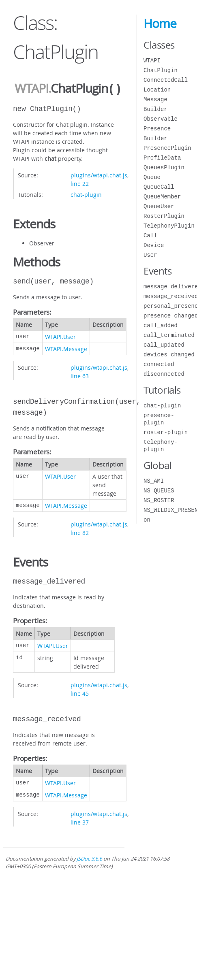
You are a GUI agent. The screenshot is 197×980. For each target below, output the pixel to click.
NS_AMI (154, 481)
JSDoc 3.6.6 (89, 858)
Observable (161, 119)
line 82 (80, 532)
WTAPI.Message (66, 348)
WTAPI (31, 89)
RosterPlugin (164, 216)
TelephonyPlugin (169, 226)
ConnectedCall (166, 80)
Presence (157, 129)
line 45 (80, 693)
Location (157, 90)
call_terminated (169, 335)
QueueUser (159, 206)
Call (150, 235)
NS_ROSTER (159, 500)
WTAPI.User (60, 336)
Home (160, 23)
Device (154, 245)
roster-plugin (166, 432)
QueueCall (159, 187)
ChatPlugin (161, 70)
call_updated (164, 345)
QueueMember (162, 197)
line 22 (80, 183)
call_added (161, 325)
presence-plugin (159, 419)
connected (159, 364)
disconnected (164, 374)
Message (155, 99)
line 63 (80, 375)
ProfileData (162, 158)
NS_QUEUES (159, 491)
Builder (155, 109)
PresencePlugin (167, 148)
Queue (152, 177)
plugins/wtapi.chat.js (99, 174)
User (150, 255)
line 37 (80, 821)
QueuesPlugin (164, 167)
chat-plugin (86, 194)
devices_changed (169, 355)
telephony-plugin (161, 446)
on (147, 520)
